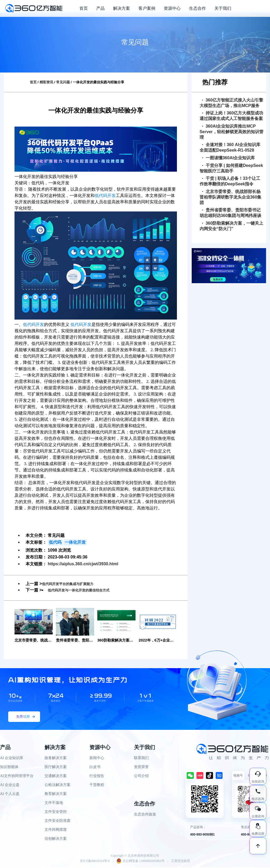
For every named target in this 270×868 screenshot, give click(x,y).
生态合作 (197, 8)
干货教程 (97, 785)
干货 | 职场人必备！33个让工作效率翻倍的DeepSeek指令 (230, 181)
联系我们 (141, 758)
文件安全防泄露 (57, 821)
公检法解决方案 (57, 785)
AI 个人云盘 (10, 794)
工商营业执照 (181, 862)
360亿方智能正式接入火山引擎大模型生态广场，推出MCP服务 (232, 103)
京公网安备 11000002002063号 (140, 862)
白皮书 (95, 767)
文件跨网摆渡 (56, 830)
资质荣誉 (141, 767)
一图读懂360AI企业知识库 (229, 158)
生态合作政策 (145, 815)
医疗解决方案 (56, 767)
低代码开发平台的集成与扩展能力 (74, 584)
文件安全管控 (56, 812)
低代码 (55, 542)
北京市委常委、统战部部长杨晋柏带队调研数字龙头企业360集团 (231, 197)
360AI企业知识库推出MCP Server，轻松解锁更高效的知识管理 (232, 132)
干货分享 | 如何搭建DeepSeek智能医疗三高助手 (231, 168)
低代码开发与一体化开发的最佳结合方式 (86, 590)
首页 (84, 8)
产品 (100, 8)
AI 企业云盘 (10, 785)
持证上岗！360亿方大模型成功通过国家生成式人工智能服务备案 (232, 116)
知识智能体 (9, 767)
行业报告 (97, 776)
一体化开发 (75, 542)
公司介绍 (141, 776)
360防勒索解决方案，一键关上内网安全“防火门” (232, 226)
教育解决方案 (56, 794)
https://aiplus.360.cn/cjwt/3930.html (83, 564)
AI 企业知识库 (12, 758)
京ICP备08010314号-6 (95, 862)
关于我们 (223, 8)
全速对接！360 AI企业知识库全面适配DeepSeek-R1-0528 (230, 147)
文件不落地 (54, 803)
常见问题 (63, 82)
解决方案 (122, 8)
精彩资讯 (46, 82)
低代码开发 (105, 196)
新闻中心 (97, 758)
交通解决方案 (56, 776)
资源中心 (172, 8)
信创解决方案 (56, 839)
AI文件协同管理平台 (17, 776)
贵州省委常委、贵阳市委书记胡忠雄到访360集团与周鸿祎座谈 (231, 213)
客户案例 (147, 8)
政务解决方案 (56, 758)
